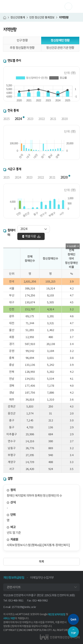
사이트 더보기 (72, 6)
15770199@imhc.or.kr (24, 607)
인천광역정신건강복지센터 (21, 7)
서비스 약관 (9, 618)
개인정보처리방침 (57, 614)
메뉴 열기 (76, 7)
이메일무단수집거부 (42, 578)
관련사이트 (14, 587)
